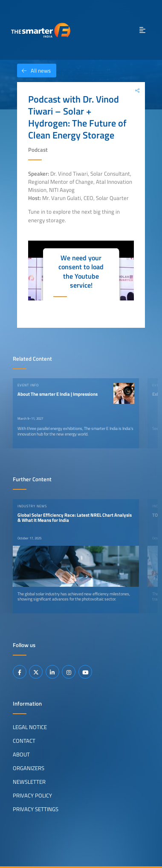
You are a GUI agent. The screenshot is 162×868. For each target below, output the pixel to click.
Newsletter (29, 782)
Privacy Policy (32, 795)
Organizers (29, 768)
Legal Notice (30, 727)
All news (34, 71)
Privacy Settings (36, 809)
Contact (24, 741)
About (21, 754)
